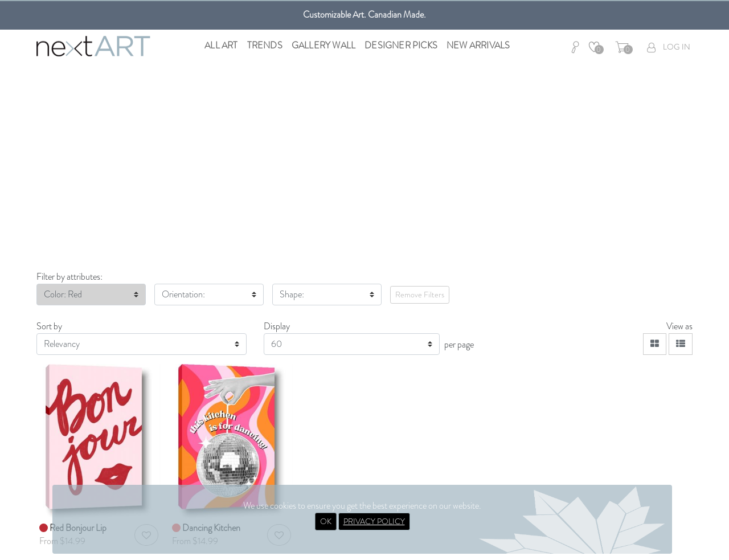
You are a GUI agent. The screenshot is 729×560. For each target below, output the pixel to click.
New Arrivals (478, 45)
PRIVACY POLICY (374, 521)
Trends (265, 45)
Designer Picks (401, 45)
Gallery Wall (323, 45)
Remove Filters (420, 295)
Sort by (49, 326)
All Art (221, 45)
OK (326, 521)
